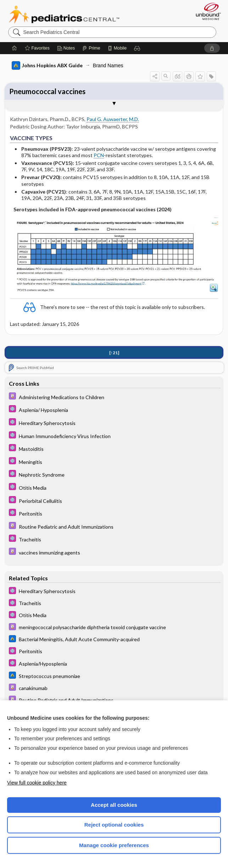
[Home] (15, 48)
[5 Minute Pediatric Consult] (114, 410)
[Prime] (91, 48)
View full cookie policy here (37, 783)
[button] (137, 48)
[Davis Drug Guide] (114, 397)
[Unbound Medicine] (206, 11)
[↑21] (114, 353)
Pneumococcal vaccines (47, 91)
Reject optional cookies (114, 825)
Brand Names (108, 65)
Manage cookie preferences (114, 845)
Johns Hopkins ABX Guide (47, 65)
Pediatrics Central (64, 15)
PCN (99, 155)
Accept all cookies (114, 805)
